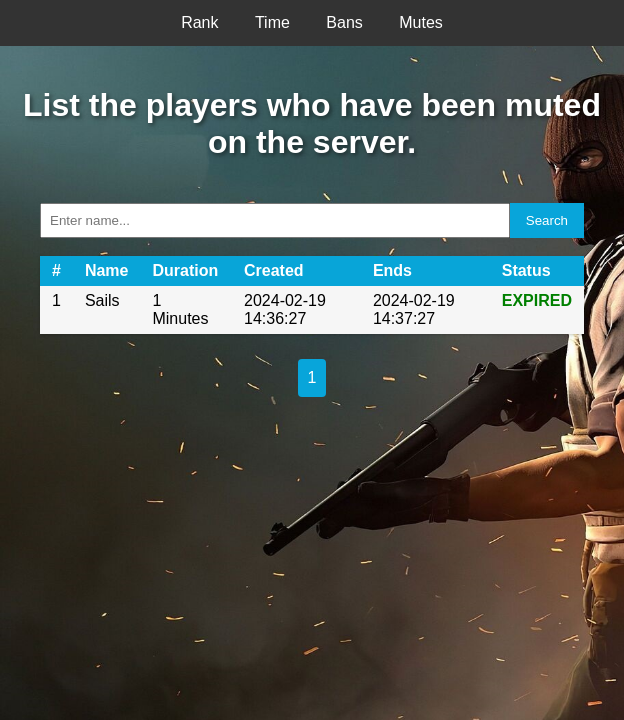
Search (547, 220)
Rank (199, 22)
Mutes (421, 22)
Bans (344, 22)
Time (272, 22)
